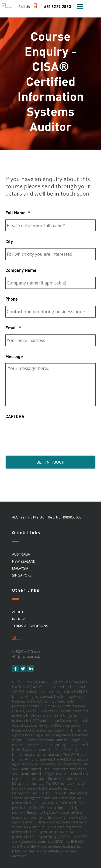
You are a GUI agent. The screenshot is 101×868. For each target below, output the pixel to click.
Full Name (18, 213)
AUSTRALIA (21, 554)
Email (13, 328)
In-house (20, 619)
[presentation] (46, 434)
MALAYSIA (20, 568)
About (18, 612)
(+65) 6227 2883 (56, 7)
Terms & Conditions (30, 626)
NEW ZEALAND (24, 561)
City (9, 241)
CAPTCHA (15, 416)
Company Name (21, 270)
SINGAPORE (22, 575)
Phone (12, 299)
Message (14, 356)
